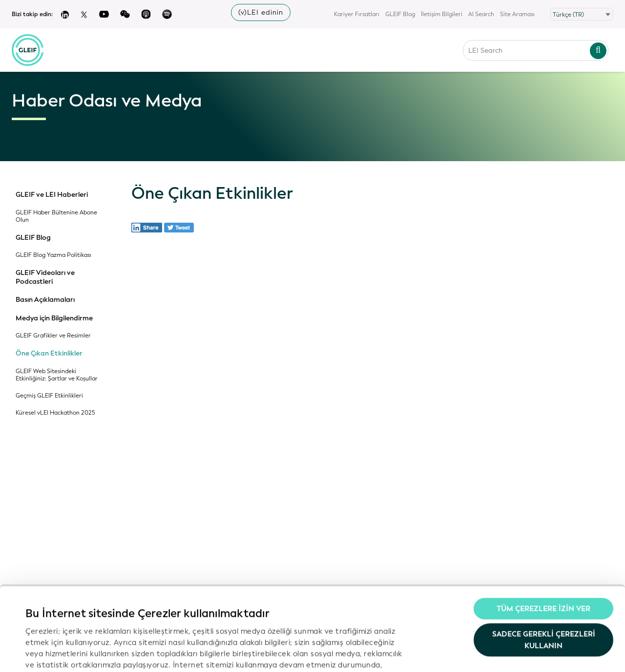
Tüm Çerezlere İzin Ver (543, 536)
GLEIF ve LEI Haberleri (52, 195)
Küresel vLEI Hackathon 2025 (55, 413)
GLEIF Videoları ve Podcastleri (45, 277)
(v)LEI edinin (261, 12)
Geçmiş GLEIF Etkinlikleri (49, 396)
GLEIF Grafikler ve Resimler (53, 336)
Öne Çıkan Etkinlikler (49, 354)
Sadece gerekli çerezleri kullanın (544, 567)
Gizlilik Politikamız (319, 603)
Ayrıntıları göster (56, 653)
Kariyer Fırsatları (357, 14)
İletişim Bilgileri (442, 14)
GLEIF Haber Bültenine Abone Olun (56, 216)
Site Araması (517, 14)
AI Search (481, 14)
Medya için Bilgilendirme (54, 318)
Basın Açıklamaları (45, 300)
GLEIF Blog (400, 14)
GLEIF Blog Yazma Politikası (53, 255)
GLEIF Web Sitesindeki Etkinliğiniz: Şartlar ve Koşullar (57, 375)
